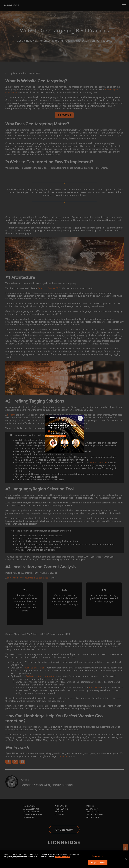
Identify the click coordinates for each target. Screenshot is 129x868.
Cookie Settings (98, 856)
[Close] (126, 859)
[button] (80, 418)
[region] (64, 859)
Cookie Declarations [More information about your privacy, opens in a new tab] (63, 857)
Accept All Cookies (98, 863)
